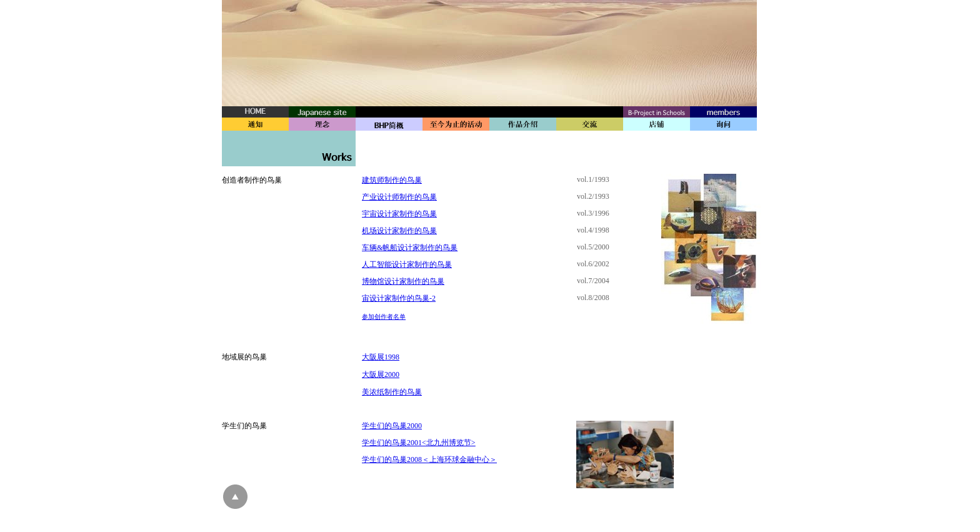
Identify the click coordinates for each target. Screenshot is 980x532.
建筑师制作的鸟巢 (392, 180)
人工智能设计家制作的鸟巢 (407, 264)
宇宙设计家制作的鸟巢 (399, 214)
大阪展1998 (381, 357)
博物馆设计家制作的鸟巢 (403, 281)
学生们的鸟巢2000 (392, 426)
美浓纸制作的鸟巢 (392, 392)
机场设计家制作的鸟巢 (399, 231)
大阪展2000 (381, 374)
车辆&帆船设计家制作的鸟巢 (410, 248)
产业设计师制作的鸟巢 (399, 197)
